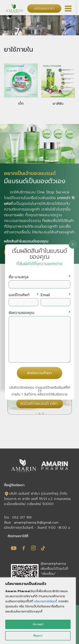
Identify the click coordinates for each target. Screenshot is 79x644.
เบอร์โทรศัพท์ (23, 295)
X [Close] (73, 244)
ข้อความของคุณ (39, 313)
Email (55, 295)
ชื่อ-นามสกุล (39, 277)
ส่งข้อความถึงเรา (39, 373)
